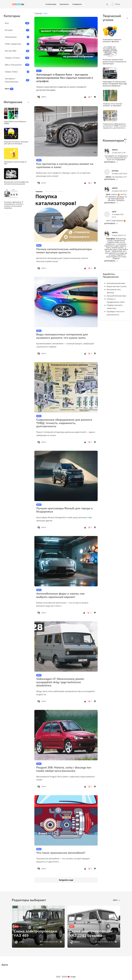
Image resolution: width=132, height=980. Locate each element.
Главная (38, 13)
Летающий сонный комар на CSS (16, 161)
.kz (18, 4)
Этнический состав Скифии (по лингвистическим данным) (16, 181)
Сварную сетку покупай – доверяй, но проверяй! (114, 103)
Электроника (11, 37)
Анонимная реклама (116, 283)
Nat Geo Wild (11, 51)
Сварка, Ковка (11, 72)
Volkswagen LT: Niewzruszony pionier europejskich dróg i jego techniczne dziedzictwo (60, 691)
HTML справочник (13, 44)
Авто (7, 89)
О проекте (77, 4)
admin (44, 97)
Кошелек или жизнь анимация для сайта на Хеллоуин (16, 141)
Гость (116, 4)
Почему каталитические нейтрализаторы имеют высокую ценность (64, 260)
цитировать (112, 160)
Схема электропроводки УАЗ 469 (35, 933)
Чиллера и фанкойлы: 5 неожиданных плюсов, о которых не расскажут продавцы (15, 203)
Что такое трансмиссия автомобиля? (61, 862)
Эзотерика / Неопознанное (12, 80)
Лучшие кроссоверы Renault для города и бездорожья (64, 519)
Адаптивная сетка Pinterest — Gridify (16, 120)
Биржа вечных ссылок (117, 286)
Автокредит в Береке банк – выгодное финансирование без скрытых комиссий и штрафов (65, 78)
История (9, 30)
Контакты (64, 4)
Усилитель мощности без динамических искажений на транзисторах (114, 62)
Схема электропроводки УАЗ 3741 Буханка (91, 933)
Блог (7, 23)
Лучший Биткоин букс (117, 296)
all (125, 141)
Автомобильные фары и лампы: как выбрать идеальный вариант (60, 604)
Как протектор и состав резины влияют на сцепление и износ (65, 174)
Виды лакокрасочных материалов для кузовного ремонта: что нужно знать (62, 345)
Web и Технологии (13, 65)
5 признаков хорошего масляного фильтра (112, 41)
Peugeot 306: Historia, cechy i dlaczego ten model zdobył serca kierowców (64, 778)
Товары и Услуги (12, 58)
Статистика (51, 4)
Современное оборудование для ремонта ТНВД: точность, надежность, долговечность (64, 432)
